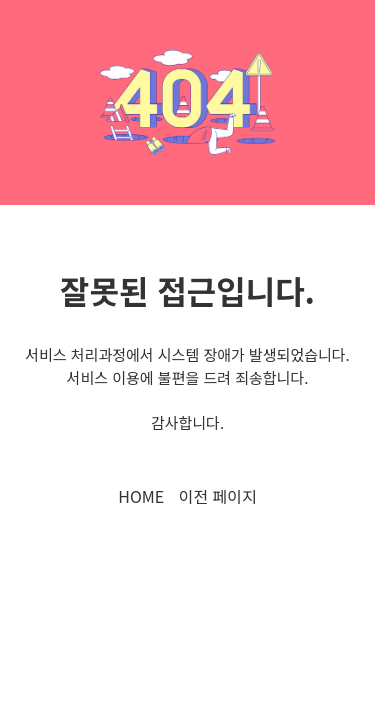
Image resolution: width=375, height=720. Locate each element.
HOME (141, 496)
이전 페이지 (218, 496)
